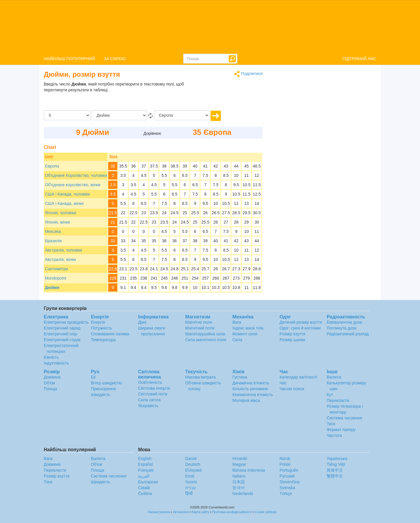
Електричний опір (60, 334)
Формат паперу (341, 430)
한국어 (239, 488)
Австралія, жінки (60, 259)
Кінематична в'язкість (253, 395)
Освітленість (150, 382)
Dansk (191, 459)
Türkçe (286, 494)
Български (148, 482)
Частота (334, 435)
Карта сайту (201, 512)
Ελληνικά (193, 470)
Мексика (53, 231)
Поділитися (248, 74)
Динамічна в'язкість (251, 383)
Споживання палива (110, 334)
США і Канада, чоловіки (67, 194)
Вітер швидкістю (106, 383)
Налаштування (159, 512)
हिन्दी (189, 494)
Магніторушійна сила (205, 334)
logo (210, 27)
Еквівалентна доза (344, 322)
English (145, 459)
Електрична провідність (66, 322)
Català (144, 488)
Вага (237, 322)
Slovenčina (289, 482)
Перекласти (338, 400)
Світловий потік (153, 394)
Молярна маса (246, 400)
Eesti (190, 476)
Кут (330, 395)
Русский (287, 476)
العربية (144, 476)
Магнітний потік (200, 328)
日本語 (239, 482)
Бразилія (53, 241)
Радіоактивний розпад (348, 334)
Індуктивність (56, 363)
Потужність (101, 328)
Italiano (239, 476)
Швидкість (101, 395)
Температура (103, 340)
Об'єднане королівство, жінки (73, 185)
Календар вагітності (298, 377)
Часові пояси (292, 389)
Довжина (52, 377)
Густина (240, 377)
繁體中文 (335, 476)
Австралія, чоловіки (64, 250)
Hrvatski (240, 459)
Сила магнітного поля (206, 340)
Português (289, 470)
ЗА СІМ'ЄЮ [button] (115, 59)
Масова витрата (200, 377)
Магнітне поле (199, 322)
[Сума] (67, 115)
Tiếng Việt (336, 464)
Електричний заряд (62, 328)
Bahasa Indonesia (249, 470)
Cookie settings (266, 512)
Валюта (334, 377)
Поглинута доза (341, 328)
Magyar (239, 464)
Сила (237, 340)
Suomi (191, 482)
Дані (142, 322)
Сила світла (149, 400)
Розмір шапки (292, 340)
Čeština (145, 494)
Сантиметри (56, 269)
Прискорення (103, 389)
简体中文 (335, 470)
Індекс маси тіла (248, 328)
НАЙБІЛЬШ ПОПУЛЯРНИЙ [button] (69, 59)
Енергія (98, 322)
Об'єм (49, 383)
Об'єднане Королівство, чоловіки (76, 175)
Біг (93, 377)
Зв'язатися (181, 512)
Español (145, 464)
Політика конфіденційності (232, 512)
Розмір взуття (292, 334)
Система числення (344, 418)
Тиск (331, 424)
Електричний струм (62, 340)
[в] (182, 115)
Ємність (51, 357)
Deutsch (193, 464)
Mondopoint (56, 278)
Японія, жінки (57, 222)
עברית (191, 488)
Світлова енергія (154, 388)
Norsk (285, 459)
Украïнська (337, 459)
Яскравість (148, 406)
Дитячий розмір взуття (301, 322)
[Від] (119, 115)
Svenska (287, 488)
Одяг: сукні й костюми (300, 328)
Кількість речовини (250, 389)
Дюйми (52, 287)
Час (283, 383)
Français (146, 470)
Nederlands (243, 494)
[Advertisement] (226, 96)
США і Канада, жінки (64, 203)
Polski (285, 464)
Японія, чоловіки (61, 213)
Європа (52, 166)
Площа (50, 389)
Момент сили (245, 334)
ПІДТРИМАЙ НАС (359, 59)
